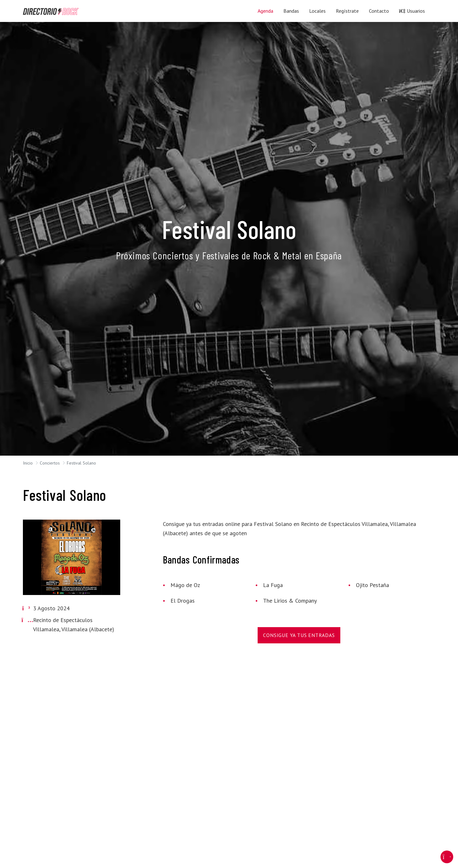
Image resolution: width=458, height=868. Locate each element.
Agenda (265, 11)
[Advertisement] (218, 716)
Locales (317, 11)
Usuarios (412, 11)
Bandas (291, 11)
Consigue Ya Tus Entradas (299, 635)
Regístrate (347, 11)
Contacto (379, 11)
